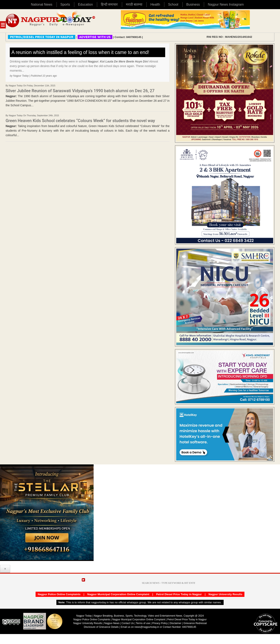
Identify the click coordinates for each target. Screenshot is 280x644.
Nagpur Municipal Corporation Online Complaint (118, 594)
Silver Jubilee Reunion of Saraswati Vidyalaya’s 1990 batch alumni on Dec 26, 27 (80, 91)
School (173, 4)
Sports (65, 4)
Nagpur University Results (225, 594)
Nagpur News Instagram (226, 4)
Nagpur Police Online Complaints (59, 594)
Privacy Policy (160, 623)
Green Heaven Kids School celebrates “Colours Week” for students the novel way (80, 121)
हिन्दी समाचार (109, 4)
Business (193, 4)
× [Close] (5, 569)
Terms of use (143, 623)
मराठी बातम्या (134, 4)
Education (85, 4)
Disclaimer (176, 623)
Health (155, 4)
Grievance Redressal (195, 623)
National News (42, 4)
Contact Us (128, 623)
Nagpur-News (112, 623)
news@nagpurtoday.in (147, 627)
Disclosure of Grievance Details (101, 627)
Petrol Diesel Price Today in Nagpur (179, 594)
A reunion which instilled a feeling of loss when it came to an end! (80, 52)
